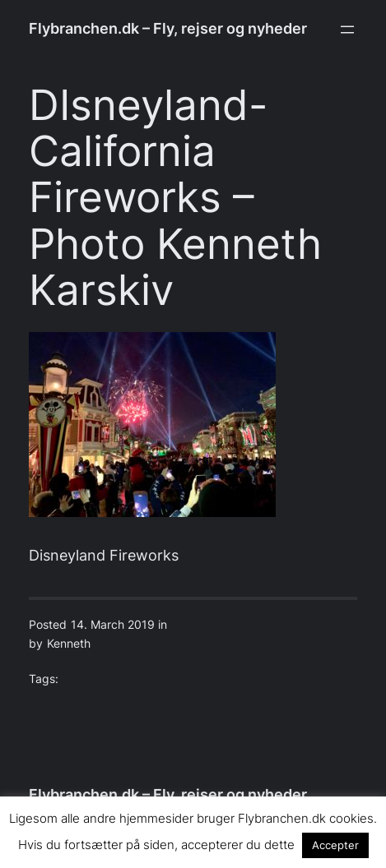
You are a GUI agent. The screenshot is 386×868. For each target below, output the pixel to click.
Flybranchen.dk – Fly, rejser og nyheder (168, 28)
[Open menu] (347, 30)
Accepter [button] (335, 845)
